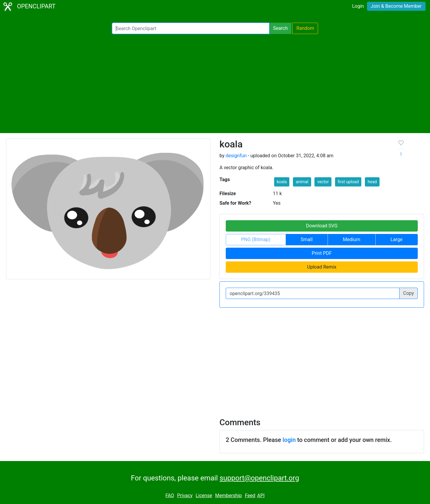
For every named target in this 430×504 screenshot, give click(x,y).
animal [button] (302, 182)
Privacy (185, 495)
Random (305, 28)
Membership (228, 495)
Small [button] (307, 239)
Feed (250, 495)
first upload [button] (348, 182)
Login (358, 6)
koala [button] (282, 182)
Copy (408, 293)
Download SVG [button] (322, 226)
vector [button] (323, 182)
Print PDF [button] (322, 253)
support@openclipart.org (259, 478)
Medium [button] (351, 239)
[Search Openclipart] (191, 28)
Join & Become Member (396, 6)
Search (280, 28)
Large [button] (397, 239)
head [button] (372, 182)
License (204, 495)
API (261, 495)
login (289, 440)
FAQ (170, 495)
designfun (236, 156)
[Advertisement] (215, 84)
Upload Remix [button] (322, 267)
